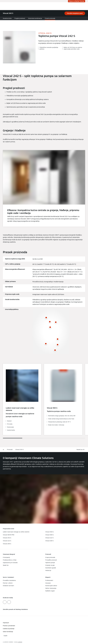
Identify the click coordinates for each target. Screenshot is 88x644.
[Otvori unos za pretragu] (83, 6)
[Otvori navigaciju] (86, 6)
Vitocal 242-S (19, 450)
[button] (81, 450)
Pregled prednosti (20, 18)
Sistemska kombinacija (35, 18)
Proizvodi (10, 450)
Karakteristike (7, 18)
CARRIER (20, 642)
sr (3, 450)
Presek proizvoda (50, 18)
